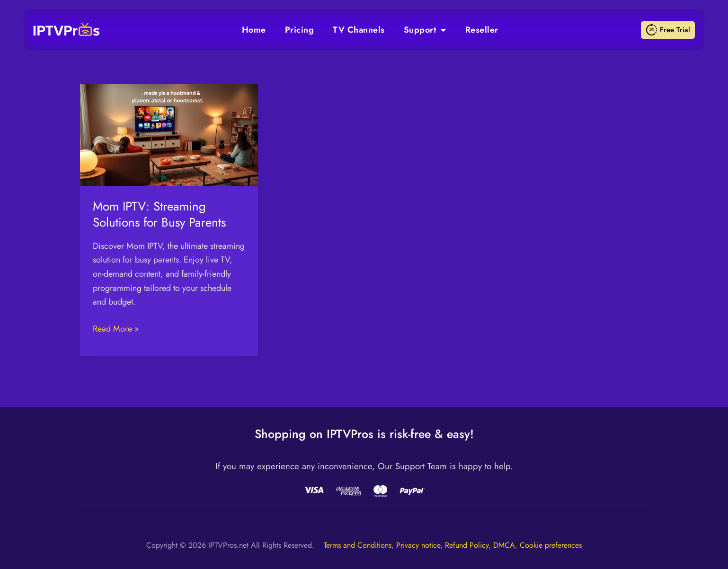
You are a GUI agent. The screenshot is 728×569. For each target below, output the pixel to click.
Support (425, 30)
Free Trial (668, 30)
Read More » (116, 328)
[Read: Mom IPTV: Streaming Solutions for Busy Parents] (169, 134)
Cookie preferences (551, 545)
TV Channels (359, 30)
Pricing (300, 30)
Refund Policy (467, 545)
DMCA (504, 545)
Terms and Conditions (358, 545)
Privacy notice (418, 545)
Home (254, 30)
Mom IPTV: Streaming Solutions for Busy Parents (159, 214)
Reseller (482, 30)
